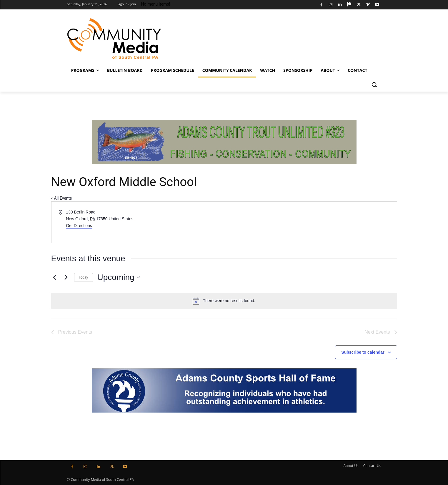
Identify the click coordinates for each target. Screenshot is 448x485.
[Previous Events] (55, 277)
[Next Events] (66, 277)
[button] (374, 85)
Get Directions (79, 226)
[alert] (224, 301)
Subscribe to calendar (363, 352)
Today (84, 277)
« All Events (62, 198)
